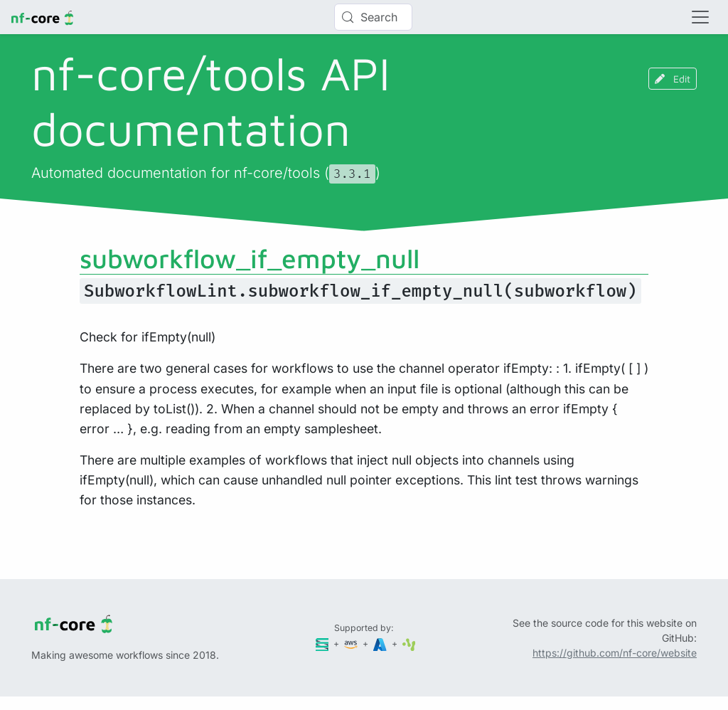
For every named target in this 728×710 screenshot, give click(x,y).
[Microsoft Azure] (381, 643)
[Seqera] (323, 643)
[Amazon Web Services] (352, 643)
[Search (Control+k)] (373, 17)
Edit (673, 79)
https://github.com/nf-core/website (615, 653)
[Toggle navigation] (700, 17)
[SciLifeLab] (409, 643)
